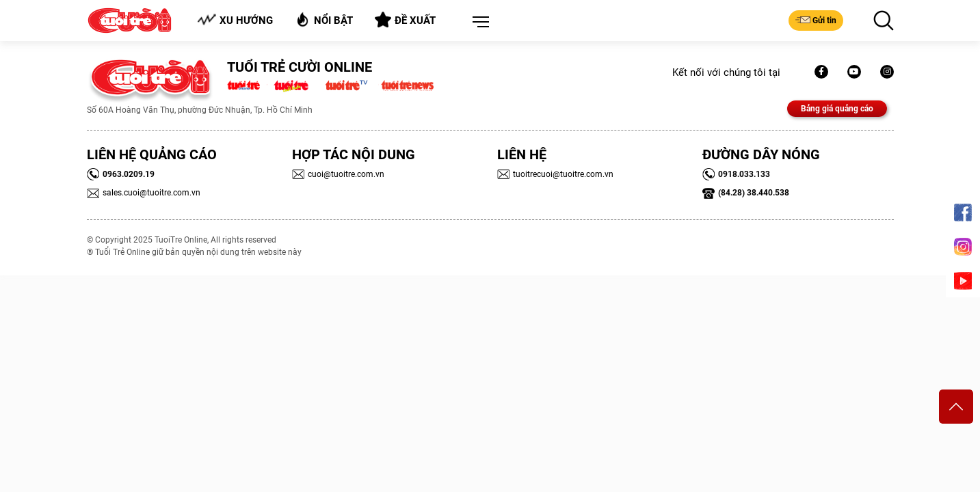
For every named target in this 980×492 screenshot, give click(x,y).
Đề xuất (405, 20)
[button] (478, 23)
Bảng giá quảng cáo (837, 109)
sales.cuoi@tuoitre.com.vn (144, 193)
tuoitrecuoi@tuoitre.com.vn (555, 174)
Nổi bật (324, 19)
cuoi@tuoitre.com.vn (338, 174)
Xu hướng (235, 20)
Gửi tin (816, 20)
